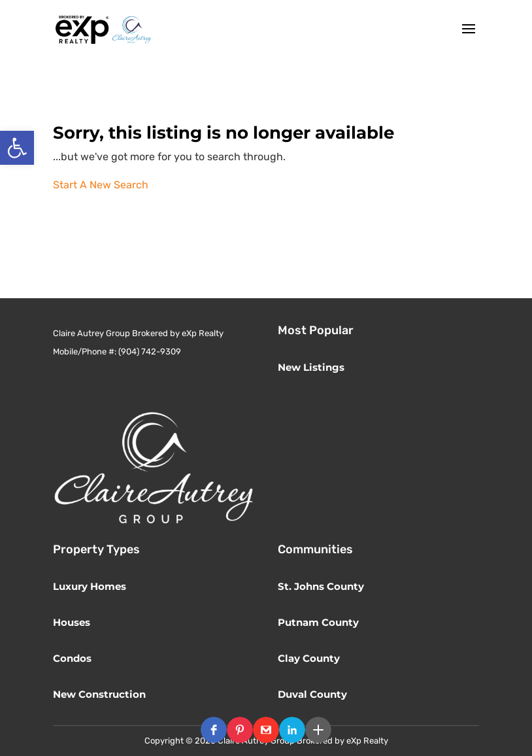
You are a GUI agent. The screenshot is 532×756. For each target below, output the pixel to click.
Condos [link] (72, 658)
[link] (17, 148)
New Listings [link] (311, 367)
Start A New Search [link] (101, 185)
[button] (214, 730)
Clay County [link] (309, 658)
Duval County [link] (312, 694)
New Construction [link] (99, 694)
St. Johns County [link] (321, 586)
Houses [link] (72, 622)
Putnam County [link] (318, 622)
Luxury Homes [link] (90, 586)
